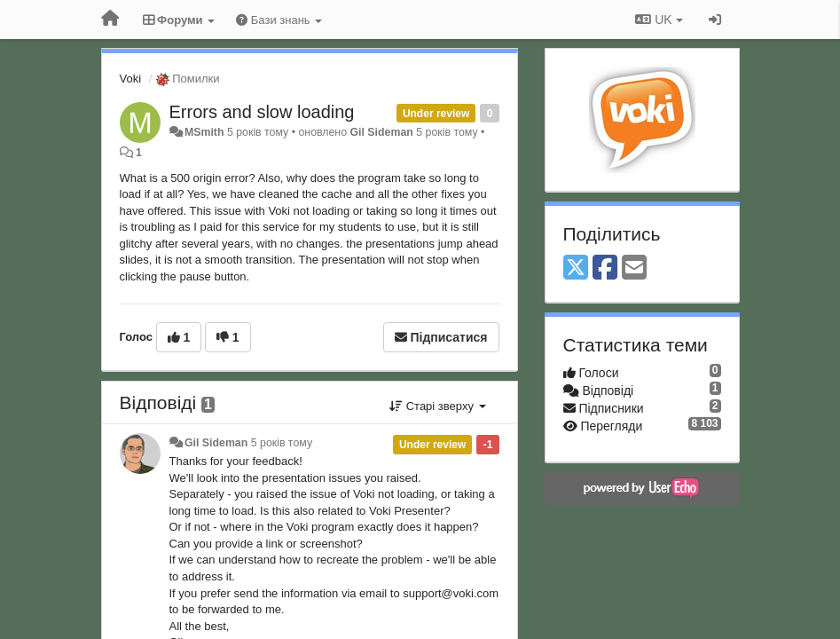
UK (659, 20)
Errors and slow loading (262, 112)
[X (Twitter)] (576, 268)
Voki (131, 79)
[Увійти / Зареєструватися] (715, 20)
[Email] (634, 268)
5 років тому (282, 443)
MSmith (204, 132)
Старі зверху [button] (437, 406)
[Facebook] (605, 268)
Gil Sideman (381, 132)
